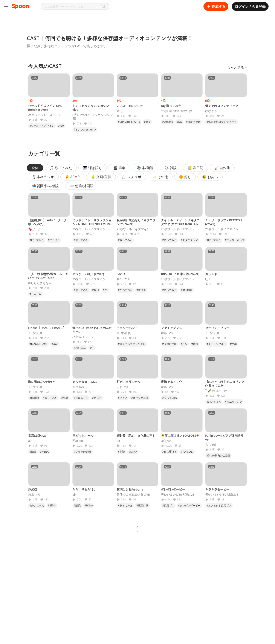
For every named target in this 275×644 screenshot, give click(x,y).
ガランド (211, 274)
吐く (120, 111)
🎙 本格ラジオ (43, 177)
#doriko (34, 398)
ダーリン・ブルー (217, 328)
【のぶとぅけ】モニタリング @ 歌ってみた (225, 384)
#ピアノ (123, 398)
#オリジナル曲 (140, 398)
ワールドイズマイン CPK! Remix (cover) (45, 108)
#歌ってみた (37, 240)
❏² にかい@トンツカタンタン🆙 (93, 117)
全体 (35, 168)
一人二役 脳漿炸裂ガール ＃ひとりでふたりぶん (48, 276)
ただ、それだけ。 (84, 489)
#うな (184, 344)
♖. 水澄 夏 (35, 333)
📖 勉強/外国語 (82, 186)
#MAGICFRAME (39, 344)
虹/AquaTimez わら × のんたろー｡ (92, 330)
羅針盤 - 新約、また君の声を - (137, 436)
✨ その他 (160, 177)
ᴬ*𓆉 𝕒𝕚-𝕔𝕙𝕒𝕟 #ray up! (176, 111)
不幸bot (78, 441)
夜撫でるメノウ (171, 382)
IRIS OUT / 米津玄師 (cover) (180, 274)
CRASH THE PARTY (130, 106)
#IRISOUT (187, 290)
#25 (105, 290)
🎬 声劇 (119, 168)
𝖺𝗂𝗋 (30, 441)
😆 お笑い (210, 177)
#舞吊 (195, 344)
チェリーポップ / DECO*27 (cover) (224, 222)
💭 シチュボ (132, 177)
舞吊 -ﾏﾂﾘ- (123, 279)
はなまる (211, 111)
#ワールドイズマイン (42, 126)
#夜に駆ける (170, 452)
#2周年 (52, 505)
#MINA (44, 452)
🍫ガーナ (34, 229)
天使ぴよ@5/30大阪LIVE (133, 495)
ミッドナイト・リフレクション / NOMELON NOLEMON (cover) (92, 224)
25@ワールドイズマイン (45, 115)
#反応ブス (168, 505)
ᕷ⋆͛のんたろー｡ (83, 337)
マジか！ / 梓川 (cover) (88, 274)
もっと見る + (237, 67)
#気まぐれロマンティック (222, 122)
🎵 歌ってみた (61, 168)
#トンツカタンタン (85, 130)
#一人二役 (35, 294)
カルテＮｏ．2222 (85, 382)
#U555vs (167, 122)
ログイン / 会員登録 (250, 6)
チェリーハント (127, 328)
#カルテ (97, 398)
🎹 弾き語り (93, 168)
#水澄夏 (141, 290)
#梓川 (96, 290)
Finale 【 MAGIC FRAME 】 (47, 328)
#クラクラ (54, 240)
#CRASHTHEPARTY (129, 122)
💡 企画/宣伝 (101, 177)
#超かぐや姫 (193, 122)
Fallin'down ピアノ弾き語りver (224, 437)
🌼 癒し (185, 177)
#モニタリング (234, 402)
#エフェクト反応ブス (219, 505)
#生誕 (234, 344)
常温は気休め (37, 436)
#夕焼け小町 (170, 344)
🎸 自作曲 (222, 168)
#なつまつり (125, 290)
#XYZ (55, 344)
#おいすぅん (214, 402)
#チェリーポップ (235, 240)
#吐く (147, 122)
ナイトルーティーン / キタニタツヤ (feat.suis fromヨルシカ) (181, 224)
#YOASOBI (187, 452)
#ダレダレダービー (189, 505)
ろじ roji (122, 387)
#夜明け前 (142, 505)
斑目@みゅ (80, 387)
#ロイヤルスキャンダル (132, 344)
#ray (179, 122)
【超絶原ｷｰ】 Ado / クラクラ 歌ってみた (49, 222)
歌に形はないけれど (42, 382)
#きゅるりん (81, 398)
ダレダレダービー (173, 489)
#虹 (92, 348)
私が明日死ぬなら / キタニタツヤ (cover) (136, 222)
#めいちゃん (37, 505)
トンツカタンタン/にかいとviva (91, 108)
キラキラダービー (217, 489)
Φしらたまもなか (40, 283)
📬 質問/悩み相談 (45, 186)
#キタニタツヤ (189, 240)
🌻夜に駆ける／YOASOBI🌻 (180, 436)
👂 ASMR (72, 177)
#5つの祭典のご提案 (218, 455)
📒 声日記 (196, 168)
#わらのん (80, 348)
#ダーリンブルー (216, 344)
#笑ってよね (170, 398)
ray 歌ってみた (171, 106)
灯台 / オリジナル (129, 382)
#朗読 (33, 452)
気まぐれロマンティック (222, 106)
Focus (121, 274)
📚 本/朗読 (145, 168)
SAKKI (32, 489)
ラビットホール (83, 436)
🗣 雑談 (171, 168)
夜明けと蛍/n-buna (130, 489)
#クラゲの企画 (82, 452)
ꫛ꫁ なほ (166, 441)
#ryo (61, 126)
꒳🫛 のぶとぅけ (216, 391)
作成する (216, 6)
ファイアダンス (171, 328)
